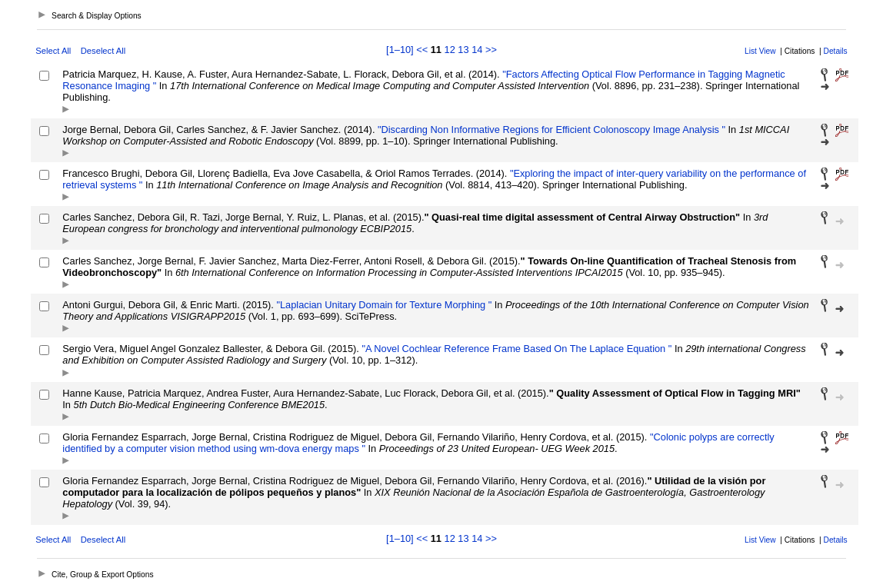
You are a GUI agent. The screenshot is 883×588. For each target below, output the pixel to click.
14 (477, 50)
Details (836, 51)
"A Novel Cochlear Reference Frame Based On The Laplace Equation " (516, 349)
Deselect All (103, 51)
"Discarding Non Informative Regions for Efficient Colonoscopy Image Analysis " (550, 130)
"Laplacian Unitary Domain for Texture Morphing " (383, 305)
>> (491, 50)
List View (760, 51)
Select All (53, 51)
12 (450, 50)
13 (463, 50)
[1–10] (401, 50)
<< (422, 50)
